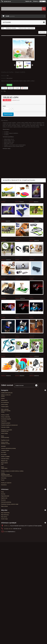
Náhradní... (32, 277)
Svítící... (31, 200)
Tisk (5, 91)
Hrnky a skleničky (6, 417)
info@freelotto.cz (11, 532)
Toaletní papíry (5, 407)
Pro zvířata (4, 455)
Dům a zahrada (5, 409)
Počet (4, 106)
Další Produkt (42, 32)
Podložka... (4, 296)
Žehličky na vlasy (5, 444)
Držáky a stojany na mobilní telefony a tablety (12, 471)
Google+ (17, 88)
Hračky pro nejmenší (6, 483)
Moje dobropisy (5, 515)
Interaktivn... (4, 277)
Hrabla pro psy (5, 431)
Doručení (3, 500)
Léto (2, 464)
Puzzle (3, 480)
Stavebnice (4, 485)
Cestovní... (4, 200)
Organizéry (4, 421)
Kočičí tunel (18, 277)
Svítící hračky (5, 405)
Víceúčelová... (19, 354)
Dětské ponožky (5, 437)
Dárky (3, 467)
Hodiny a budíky (5, 415)
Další (32, 65)
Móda (3, 436)
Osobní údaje (4, 519)
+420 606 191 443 (17, 529)
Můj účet (4, 510)
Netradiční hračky (5, 475)
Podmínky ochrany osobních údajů (10, 504)
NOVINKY (4, 446)
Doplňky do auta (5, 440)
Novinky (3, 494)
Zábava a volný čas (6, 395)
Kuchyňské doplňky (6, 419)
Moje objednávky (5, 513)
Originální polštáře (6, 423)
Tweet (4, 88)
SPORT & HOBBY (5, 457)
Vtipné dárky (4, 468)
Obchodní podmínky (6, 502)
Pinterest (24, 88)
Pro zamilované (5, 402)
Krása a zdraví (5, 442)
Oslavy (3, 398)
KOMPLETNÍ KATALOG (7, 393)
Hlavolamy (4, 478)
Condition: (4, 78)
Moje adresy (4, 517)
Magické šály (4, 461)
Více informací (4, 120)
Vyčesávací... (33, 354)
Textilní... (4, 354)
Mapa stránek (4, 506)
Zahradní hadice (5, 459)
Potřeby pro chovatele (7, 430)
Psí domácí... (19, 296)
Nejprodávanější (5, 496)
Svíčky (3, 412)
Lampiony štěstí (5, 450)
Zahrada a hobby (5, 427)
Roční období (4, 463)
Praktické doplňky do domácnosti (9, 425)
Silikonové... (18, 200)
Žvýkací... (18, 374)
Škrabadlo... (32, 335)
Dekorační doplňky (6, 411)
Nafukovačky (4, 400)
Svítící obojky (5, 433)
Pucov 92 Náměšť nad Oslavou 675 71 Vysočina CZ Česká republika (26, 526)
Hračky (3, 396)
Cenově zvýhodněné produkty (8, 448)
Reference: (4, 76)
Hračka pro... (5, 374)
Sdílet (10, 88)
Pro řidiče (4, 452)
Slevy (3, 492)
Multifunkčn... (33, 238)
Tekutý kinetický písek (7, 476)
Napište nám (28, 1)
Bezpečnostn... (19, 258)
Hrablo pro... (19, 219)
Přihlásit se (36, 1)
